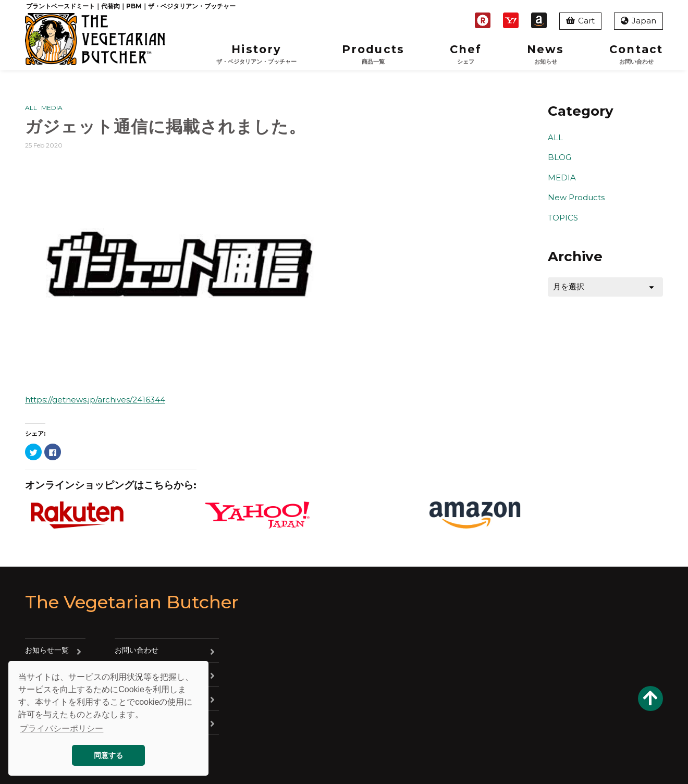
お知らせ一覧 (47, 650)
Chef (466, 54)
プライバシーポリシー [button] (62, 728)
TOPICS (563, 218)
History (256, 54)
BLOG (560, 157)
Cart (580, 21)
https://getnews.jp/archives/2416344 (95, 400)
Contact (636, 54)
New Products (576, 197)
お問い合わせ (137, 650)
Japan (638, 21)
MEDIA (52, 108)
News (545, 54)
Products (373, 54)
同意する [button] (108, 755)
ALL (31, 108)
